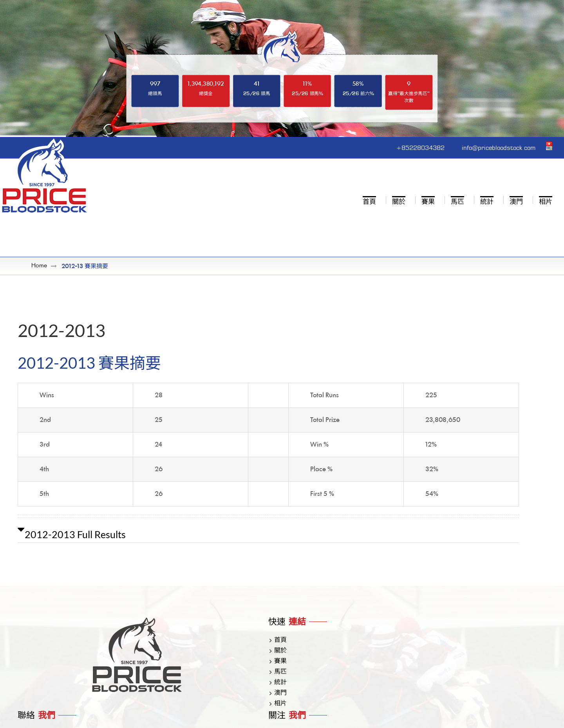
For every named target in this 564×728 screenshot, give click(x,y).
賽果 (280, 662)
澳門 (280, 694)
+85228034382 (394, 147)
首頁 (280, 641)
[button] (268, 535)
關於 (280, 651)
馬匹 (280, 672)
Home (39, 266)
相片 (280, 704)
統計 (280, 683)
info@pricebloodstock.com (488, 147)
